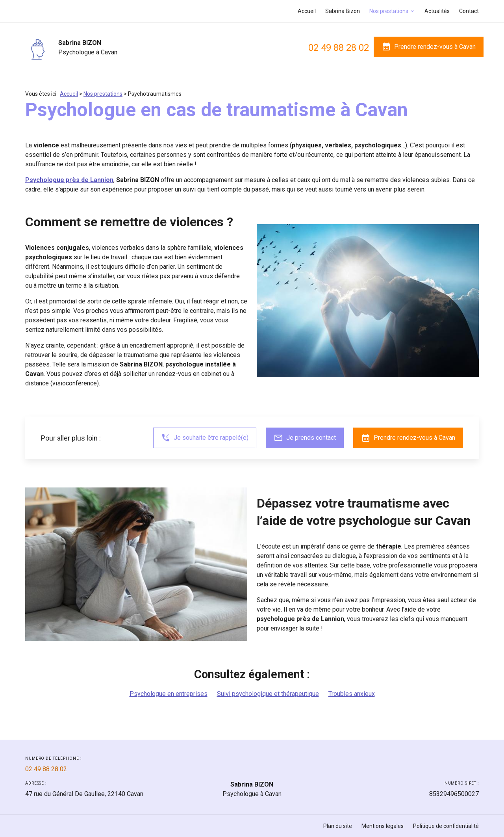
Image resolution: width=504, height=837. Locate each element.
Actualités (437, 11)
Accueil (307, 11)
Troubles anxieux (352, 694)
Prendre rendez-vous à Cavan (429, 46)
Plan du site (338, 826)
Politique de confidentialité (446, 826)
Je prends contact (305, 438)
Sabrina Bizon (343, 11)
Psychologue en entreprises (169, 694)
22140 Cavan (84, 794)
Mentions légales (383, 826)
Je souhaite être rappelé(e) (205, 438)
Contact (469, 11)
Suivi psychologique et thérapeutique (268, 694)
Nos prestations (389, 11)
